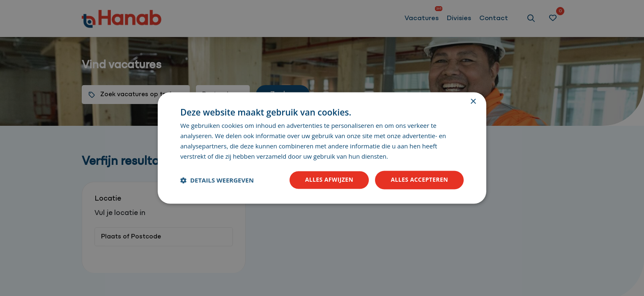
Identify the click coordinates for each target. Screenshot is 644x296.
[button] (217, 180)
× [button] (473, 102)
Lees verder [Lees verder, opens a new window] (406, 157)
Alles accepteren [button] (419, 180)
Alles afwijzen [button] (329, 180)
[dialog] (322, 148)
